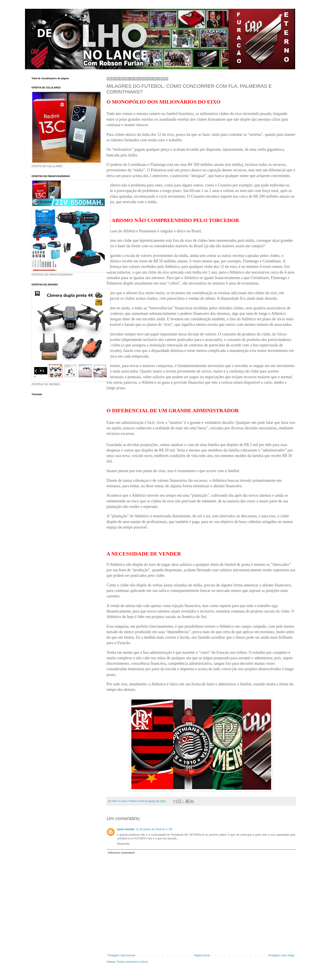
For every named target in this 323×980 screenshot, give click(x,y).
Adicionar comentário (121, 853)
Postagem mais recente (122, 955)
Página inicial (202, 955)
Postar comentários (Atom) (132, 962)
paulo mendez (126, 829)
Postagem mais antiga (281, 955)
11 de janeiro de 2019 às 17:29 (154, 829)
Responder (124, 844)
